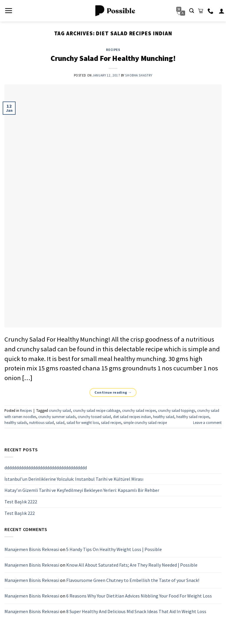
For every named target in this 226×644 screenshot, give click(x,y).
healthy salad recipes (193, 417)
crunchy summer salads (57, 417)
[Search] (192, 11)
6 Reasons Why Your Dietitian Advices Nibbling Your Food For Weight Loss (139, 596)
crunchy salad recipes (139, 410)
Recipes (113, 50)
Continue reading (113, 392)
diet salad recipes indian (132, 417)
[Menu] (9, 11)
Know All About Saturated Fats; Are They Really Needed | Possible (132, 565)
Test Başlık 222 (20, 513)
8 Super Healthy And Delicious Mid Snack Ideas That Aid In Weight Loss (136, 611)
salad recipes (111, 422)
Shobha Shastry (139, 75)
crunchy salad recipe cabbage (97, 410)
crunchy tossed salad (94, 417)
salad (60, 422)
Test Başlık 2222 (21, 502)
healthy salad (164, 417)
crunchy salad (60, 410)
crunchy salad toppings (177, 410)
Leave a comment (207, 422)
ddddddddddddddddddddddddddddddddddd (46, 468)
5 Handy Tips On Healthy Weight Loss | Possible (114, 550)
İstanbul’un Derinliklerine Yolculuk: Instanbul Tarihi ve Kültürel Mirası (74, 479)
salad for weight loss (83, 422)
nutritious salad (41, 422)
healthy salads (16, 422)
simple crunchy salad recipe (145, 422)
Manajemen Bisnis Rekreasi (32, 550)
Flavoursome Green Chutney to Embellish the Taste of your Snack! (133, 580)
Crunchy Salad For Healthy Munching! (113, 58)
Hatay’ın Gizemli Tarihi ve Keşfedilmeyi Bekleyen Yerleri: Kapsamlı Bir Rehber (82, 490)
